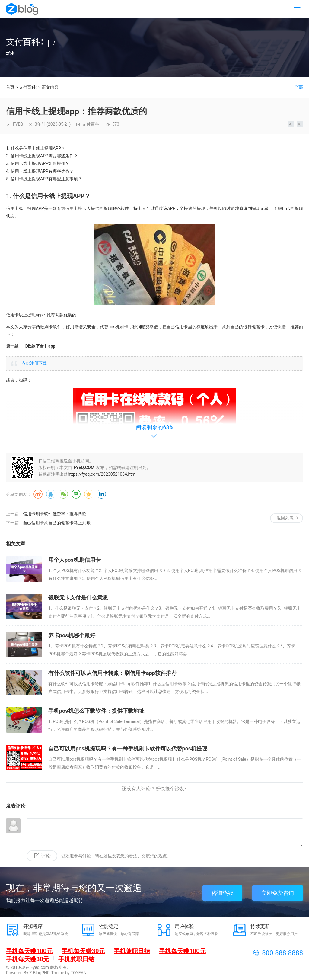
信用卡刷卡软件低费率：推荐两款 (55, 514)
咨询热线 (222, 893)
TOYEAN (79, 973)
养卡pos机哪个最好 (72, 635)
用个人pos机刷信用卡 (75, 560)
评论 (46, 856)
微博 (38, 494)
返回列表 (285, 518)
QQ (51, 494)
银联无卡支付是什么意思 (78, 598)
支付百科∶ (28, 87)
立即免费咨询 (278, 893)
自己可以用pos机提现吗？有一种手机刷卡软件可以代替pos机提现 (128, 749)
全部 (298, 87)
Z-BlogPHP (39, 973)
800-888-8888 (282, 953)
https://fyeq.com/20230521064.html (102, 474)
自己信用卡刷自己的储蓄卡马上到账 (57, 523)
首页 (10, 87)
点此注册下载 (34, 363)
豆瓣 (76, 494)
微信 (63, 494)
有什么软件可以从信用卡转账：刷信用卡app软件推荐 (113, 673)
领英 (101, 494)
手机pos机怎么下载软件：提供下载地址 (96, 711)
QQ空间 (89, 494)
